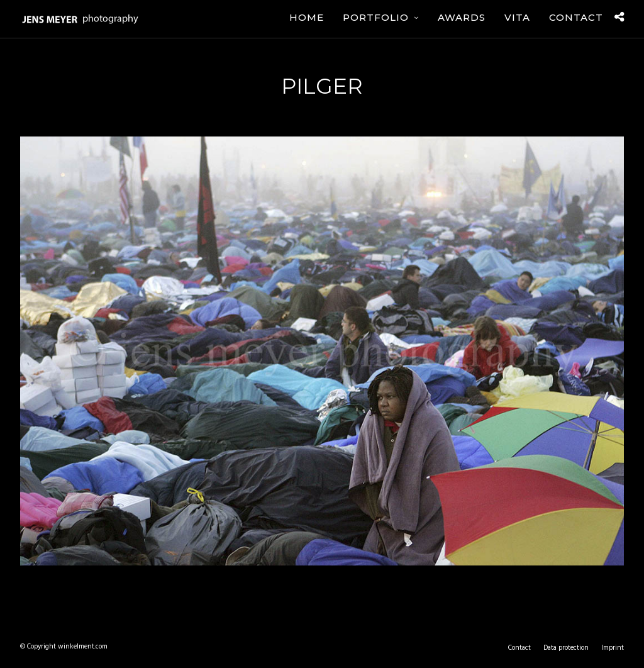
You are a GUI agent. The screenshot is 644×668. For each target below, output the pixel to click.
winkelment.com (83, 647)
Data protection (566, 648)
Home (307, 17)
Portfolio (376, 17)
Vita (517, 17)
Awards (462, 17)
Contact (576, 17)
